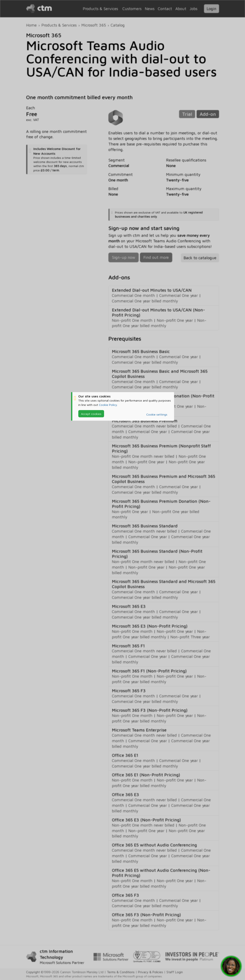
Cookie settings (157, 414)
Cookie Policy (108, 405)
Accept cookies (91, 414)
